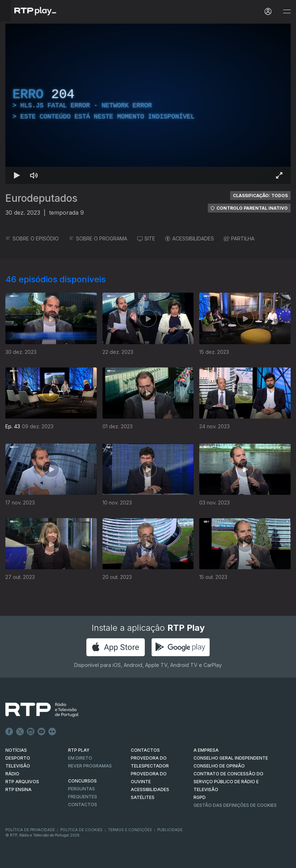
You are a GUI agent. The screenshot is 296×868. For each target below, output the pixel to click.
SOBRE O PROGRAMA (98, 238)
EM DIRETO (80, 758)
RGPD (200, 797)
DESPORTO (18, 758)
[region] (148, 104)
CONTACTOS (145, 750)
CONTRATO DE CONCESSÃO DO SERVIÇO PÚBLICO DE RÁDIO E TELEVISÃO (228, 782)
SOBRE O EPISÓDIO (32, 238)
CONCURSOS (82, 781)
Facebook (9, 732)
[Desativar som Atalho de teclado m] (34, 175)
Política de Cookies (81, 830)
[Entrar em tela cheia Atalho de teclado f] (279, 175)
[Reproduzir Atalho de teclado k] (17, 175)
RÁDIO (12, 774)
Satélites (143, 797)
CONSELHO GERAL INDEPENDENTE (231, 758)
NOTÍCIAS (16, 750)
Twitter (20, 732)
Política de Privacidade (30, 830)
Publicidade (170, 830)
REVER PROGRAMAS (90, 766)
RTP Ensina (18, 789)
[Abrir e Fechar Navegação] (287, 12)
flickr (52, 732)
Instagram (31, 732)
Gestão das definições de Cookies (235, 805)
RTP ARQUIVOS (22, 782)
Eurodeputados (41, 198)
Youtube (42, 732)
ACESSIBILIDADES (190, 238)
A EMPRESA (206, 750)
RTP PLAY (79, 750)
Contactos (83, 804)
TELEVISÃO (18, 766)
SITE (146, 238)
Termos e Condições (130, 830)
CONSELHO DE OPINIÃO (219, 766)
